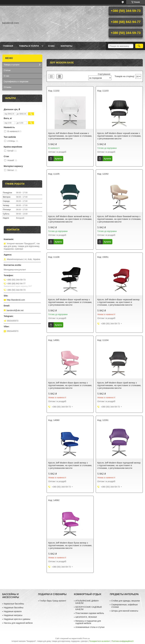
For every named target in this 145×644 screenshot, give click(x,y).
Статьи (7, 70)
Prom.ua (86, 639)
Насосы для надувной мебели (18, 623)
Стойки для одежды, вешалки (125, 601)
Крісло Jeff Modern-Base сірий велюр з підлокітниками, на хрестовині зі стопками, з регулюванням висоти (119, 385)
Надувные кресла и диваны (17, 619)
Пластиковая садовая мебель (90, 613)
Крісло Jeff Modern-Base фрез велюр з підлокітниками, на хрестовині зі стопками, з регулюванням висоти (70, 385)
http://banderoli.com (16, 300)
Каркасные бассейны (14, 604)
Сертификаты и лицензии (16, 82)
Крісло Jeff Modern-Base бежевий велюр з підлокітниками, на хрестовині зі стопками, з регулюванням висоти (119, 219)
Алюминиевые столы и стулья (90, 627)
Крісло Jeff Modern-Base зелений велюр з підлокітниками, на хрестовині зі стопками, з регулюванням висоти (70, 219)
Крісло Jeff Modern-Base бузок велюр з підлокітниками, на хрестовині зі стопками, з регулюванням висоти (70, 545)
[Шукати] (139, 46)
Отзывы (7, 87)
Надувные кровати (13, 611)
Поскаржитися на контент (100, 641)
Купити (58, 159)
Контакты (66, 46)
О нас (51, 46)
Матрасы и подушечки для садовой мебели (88, 622)
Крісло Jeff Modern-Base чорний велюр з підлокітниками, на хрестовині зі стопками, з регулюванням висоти (70, 302)
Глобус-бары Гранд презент (53, 601)
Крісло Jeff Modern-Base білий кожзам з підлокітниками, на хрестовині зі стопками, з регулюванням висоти (70, 136)
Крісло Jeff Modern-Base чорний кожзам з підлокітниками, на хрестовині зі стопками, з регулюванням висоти (119, 136)
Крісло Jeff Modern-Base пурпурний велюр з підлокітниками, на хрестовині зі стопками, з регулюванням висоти (119, 465)
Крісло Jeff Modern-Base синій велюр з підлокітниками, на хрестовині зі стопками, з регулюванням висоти (70, 465)
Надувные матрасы (13, 615)
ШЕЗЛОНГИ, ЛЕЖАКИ (86, 617)
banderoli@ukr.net (15, 310)
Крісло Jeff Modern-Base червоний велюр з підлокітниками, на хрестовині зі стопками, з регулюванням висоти (118, 302)
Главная (8, 46)
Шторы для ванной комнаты (125, 611)
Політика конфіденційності (123, 641)
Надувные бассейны (14, 608)
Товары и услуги (29, 46)
